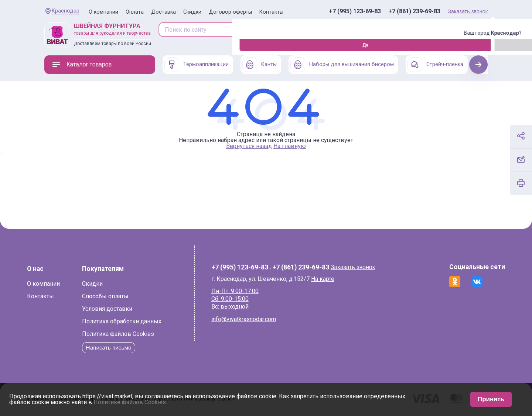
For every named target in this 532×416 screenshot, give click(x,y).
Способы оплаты (123, 296)
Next (479, 64)
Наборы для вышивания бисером (342, 65)
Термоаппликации (197, 65)
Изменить (85, 45)
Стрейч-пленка (435, 65)
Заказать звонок (468, 11)
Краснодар (66, 11)
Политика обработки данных (139, 321)
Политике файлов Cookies (130, 402)
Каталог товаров (82, 65)
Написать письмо (127, 348)
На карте (328, 279)
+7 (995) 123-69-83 (355, 11)
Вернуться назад (249, 146)
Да (46, 45)
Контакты (271, 12)
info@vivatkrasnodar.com (249, 319)
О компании (103, 12)
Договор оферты (230, 12)
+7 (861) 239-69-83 (414, 11)
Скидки (192, 12)
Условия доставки (125, 309)
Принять (491, 399)
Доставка (163, 12)
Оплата (135, 12)
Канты (260, 65)
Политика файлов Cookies (135, 334)
